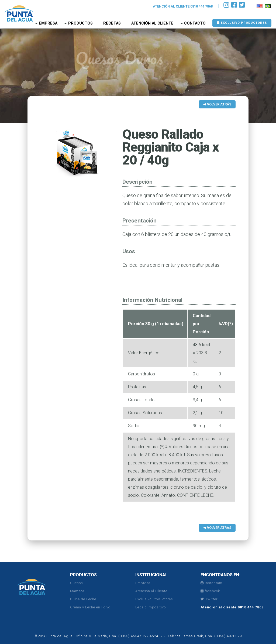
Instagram (211, 583)
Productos (80, 23)
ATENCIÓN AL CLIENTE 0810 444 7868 (183, 6)
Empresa (48, 23)
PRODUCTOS (83, 575)
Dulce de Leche (83, 599)
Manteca (77, 591)
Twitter (209, 599)
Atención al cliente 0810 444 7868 (232, 607)
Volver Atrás (219, 104)
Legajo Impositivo (151, 607)
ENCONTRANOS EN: (220, 575)
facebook (210, 591)
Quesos (77, 583)
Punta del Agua (19, 13)
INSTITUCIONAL (151, 575)
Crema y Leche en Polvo (90, 607)
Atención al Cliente (152, 23)
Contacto (195, 23)
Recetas (112, 23)
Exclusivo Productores (242, 23)
